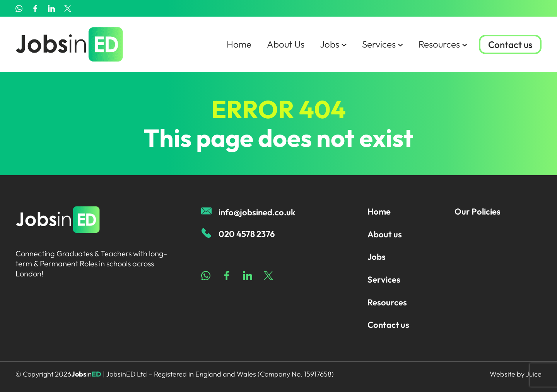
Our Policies (478, 211)
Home (239, 44)
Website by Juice (516, 374)
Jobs (333, 44)
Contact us (510, 44)
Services (383, 44)
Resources (443, 44)
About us (385, 234)
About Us (286, 44)
